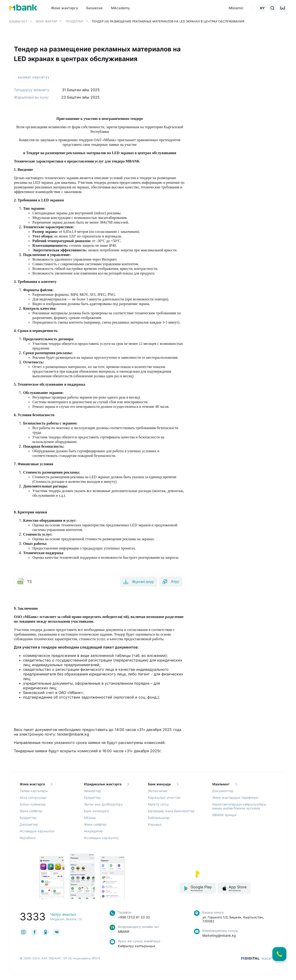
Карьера (155, 825)
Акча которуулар (33, 798)
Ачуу (169, 582)
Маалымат (225, 785)
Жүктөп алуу (133, 582)
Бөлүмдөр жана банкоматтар (171, 812)
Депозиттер (29, 825)
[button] (283, 8)
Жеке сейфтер (31, 812)
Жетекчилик (158, 792)
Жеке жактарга (36, 785)
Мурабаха (28, 839)
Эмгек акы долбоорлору (103, 805)
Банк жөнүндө (163, 785)
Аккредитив (93, 832)
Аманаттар (92, 792)
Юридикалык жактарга (106, 785)
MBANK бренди (224, 816)
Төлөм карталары (34, 792)
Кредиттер (28, 819)
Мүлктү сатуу (158, 805)
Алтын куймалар (33, 805)
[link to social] (23, 933)
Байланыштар (159, 819)
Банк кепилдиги (96, 812)
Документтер (223, 792)
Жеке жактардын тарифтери (235, 798)
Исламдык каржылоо (37, 832)
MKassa (90, 819)
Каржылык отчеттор (164, 798)
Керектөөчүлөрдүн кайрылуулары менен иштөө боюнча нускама (239, 807)
